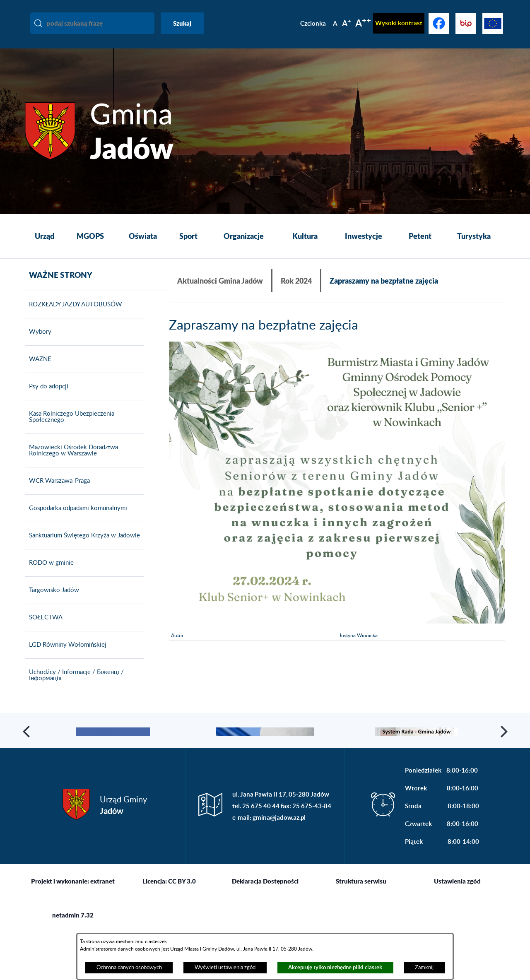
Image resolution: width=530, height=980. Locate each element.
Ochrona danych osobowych (129, 968)
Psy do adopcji (47, 398)
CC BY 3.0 (182, 929)
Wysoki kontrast (399, 23)
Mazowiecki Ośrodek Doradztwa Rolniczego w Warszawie (71, 462)
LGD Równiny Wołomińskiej (66, 657)
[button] (27, 761)
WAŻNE (38, 371)
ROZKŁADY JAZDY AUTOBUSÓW (73, 316)
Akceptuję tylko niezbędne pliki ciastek (335, 967)
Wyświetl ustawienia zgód (225, 968)
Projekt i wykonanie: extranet (73, 929)
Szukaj (182, 23)
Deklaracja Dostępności (265, 929)
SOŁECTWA (44, 629)
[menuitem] (45, 236)
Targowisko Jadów (52, 602)
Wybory (38, 344)
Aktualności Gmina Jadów (220, 281)
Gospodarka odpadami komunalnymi (76, 520)
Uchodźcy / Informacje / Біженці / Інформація (74, 687)
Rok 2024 (296, 281)
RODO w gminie (49, 575)
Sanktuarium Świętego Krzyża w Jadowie (82, 547)
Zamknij (424, 968)
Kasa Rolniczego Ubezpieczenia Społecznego (70, 429)
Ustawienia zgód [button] (457, 929)
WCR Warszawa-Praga (57, 493)
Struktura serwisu (361, 929)
